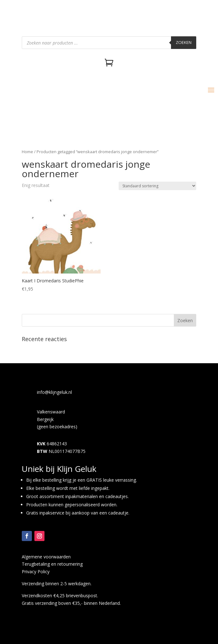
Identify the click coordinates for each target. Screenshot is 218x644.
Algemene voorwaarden (46, 557)
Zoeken (184, 42)
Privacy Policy (36, 572)
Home (27, 152)
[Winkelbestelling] (157, 186)
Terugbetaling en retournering (52, 564)
